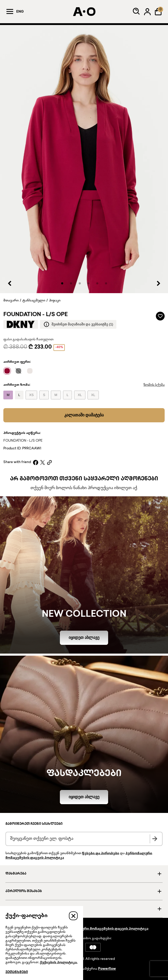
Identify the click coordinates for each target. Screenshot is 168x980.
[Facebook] (36, 462)
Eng (20, 12)
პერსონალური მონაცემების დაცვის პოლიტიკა (105, 929)
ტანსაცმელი (34, 301)
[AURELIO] (84, 12)
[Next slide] (158, 283)
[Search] (137, 12)
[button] (62, 283)
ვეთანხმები (17, 972)
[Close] (73, 916)
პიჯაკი (55, 301)
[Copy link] (49, 462)
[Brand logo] (21, 324)
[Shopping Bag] (158, 12)
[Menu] (10, 12)
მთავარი (11, 301)
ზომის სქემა (154, 385)
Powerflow (107, 969)
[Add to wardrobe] (160, 316)
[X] (43, 462)
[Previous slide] (10, 283)
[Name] (8, 371)
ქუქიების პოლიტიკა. (59, 962)
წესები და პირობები (101, 853)
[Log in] (147, 12)
